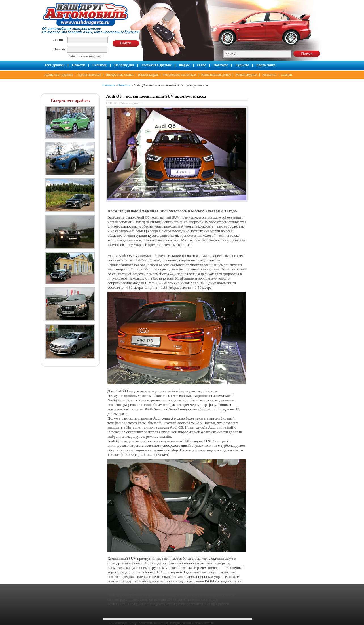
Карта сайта (266, 65)
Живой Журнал (246, 75)
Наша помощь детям (216, 75)
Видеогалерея (148, 75)
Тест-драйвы (54, 65)
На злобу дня (124, 65)
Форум (184, 65)
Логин (58, 40)
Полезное (221, 65)
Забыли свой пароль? (85, 56)
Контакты (269, 75)
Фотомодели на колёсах (179, 75)
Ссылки (286, 75)
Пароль (59, 49)
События (99, 65)
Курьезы (242, 65)
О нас (202, 65)
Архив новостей (89, 75)
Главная (109, 85)
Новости (79, 65)
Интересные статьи (120, 75)
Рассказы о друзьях (157, 65)
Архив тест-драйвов (59, 75)
